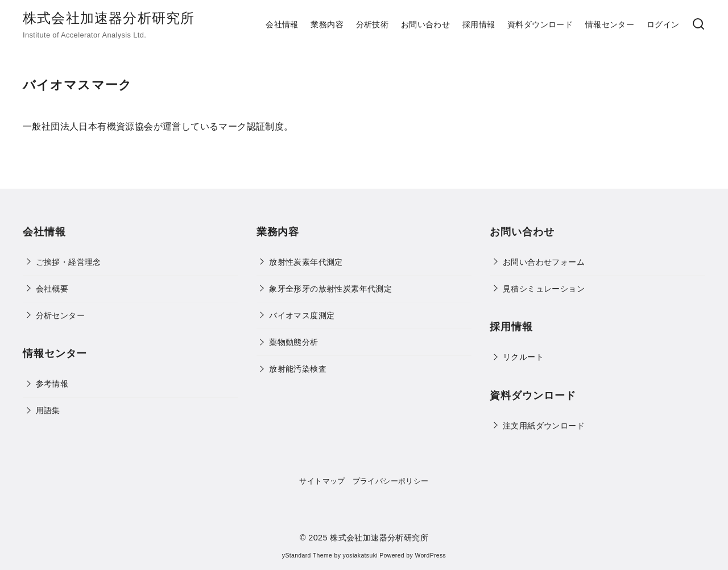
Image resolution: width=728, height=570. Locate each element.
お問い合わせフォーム (544, 262)
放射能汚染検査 (298, 369)
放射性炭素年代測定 (306, 262)
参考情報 (52, 384)
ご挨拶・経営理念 (69, 262)
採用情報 (479, 24)
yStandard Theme (307, 556)
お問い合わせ (425, 24)
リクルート (523, 357)
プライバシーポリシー (391, 481)
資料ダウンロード (540, 24)
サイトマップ (322, 481)
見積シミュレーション (544, 289)
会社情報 (282, 24)
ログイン (663, 24)
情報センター (610, 24)
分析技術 (373, 24)
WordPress (430, 556)
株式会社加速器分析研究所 (109, 18)
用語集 (48, 410)
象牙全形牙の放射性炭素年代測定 (330, 289)
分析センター (60, 315)
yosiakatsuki (360, 556)
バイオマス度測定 (302, 315)
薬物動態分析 (293, 342)
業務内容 (327, 24)
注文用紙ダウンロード (544, 426)
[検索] (698, 25)
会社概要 (52, 289)
